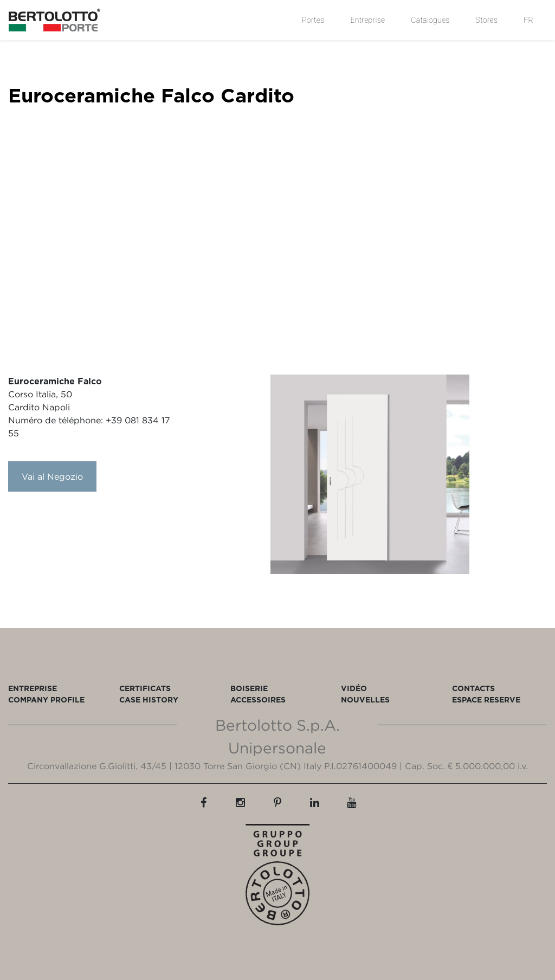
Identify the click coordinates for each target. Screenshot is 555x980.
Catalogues (430, 20)
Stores (487, 20)
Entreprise (367, 20)
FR (528, 20)
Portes (313, 20)
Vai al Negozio (52, 476)
